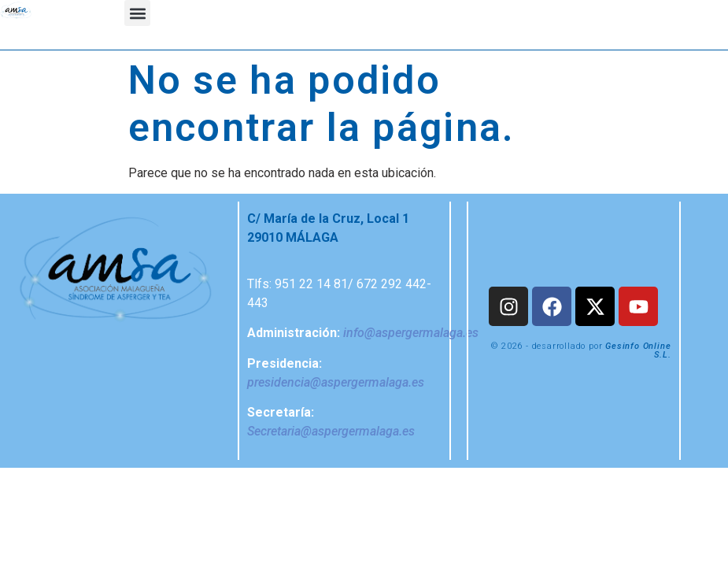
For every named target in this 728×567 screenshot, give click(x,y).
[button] (137, 13)
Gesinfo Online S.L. (638, 350)
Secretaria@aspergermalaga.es (331, 431)
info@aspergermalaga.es (411, 333)
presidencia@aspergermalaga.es (336, 382)
